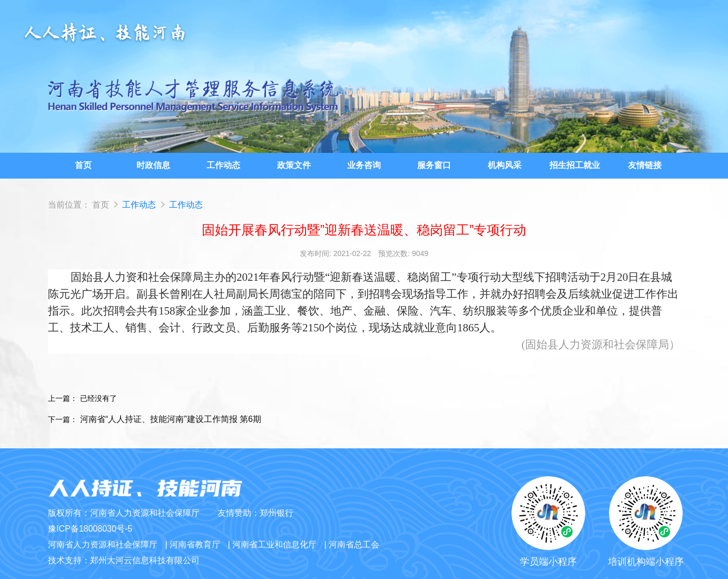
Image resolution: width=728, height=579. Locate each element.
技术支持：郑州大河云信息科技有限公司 (124, 560)
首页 (101, 205)
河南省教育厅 (195, 544)
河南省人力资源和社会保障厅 (103, 544)
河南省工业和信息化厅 (274, 544)
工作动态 (140, 205)
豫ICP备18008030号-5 (90, 529)
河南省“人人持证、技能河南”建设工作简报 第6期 (171, 419)
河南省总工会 (354, 544)
